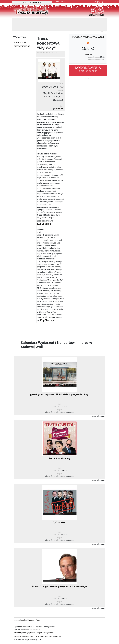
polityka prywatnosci (54, 636)
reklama (17, 633)
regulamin (17, 636)
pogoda (17, 620)
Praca (38, 620)
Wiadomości (61, 2)
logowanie (41, 633)
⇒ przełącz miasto (32, 629)
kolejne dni (88, 54)
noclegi (24, 620)
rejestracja (50, 633)
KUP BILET (58, 109)
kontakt (33, 633)
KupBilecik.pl (44, 224)
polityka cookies (27, 636)
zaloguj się (98, 2)
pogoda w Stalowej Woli (88, 37)
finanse (31, 620)
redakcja (25, 633)
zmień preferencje (40, 636)
